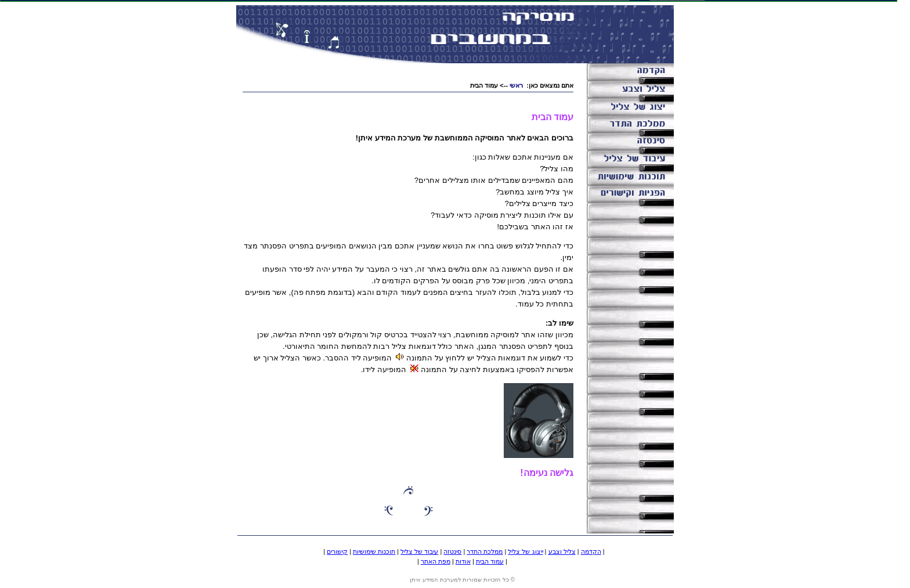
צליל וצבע (562, 551)
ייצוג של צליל (525, 551)
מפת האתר (436, 561)
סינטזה (452, 551)
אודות (463, 561)
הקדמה (591, 551)
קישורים (337, 551)
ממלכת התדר (485, 551)
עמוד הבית (490, 561)
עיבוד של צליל (419, 551)
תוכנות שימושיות (374, 551)
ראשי (516, 85)
